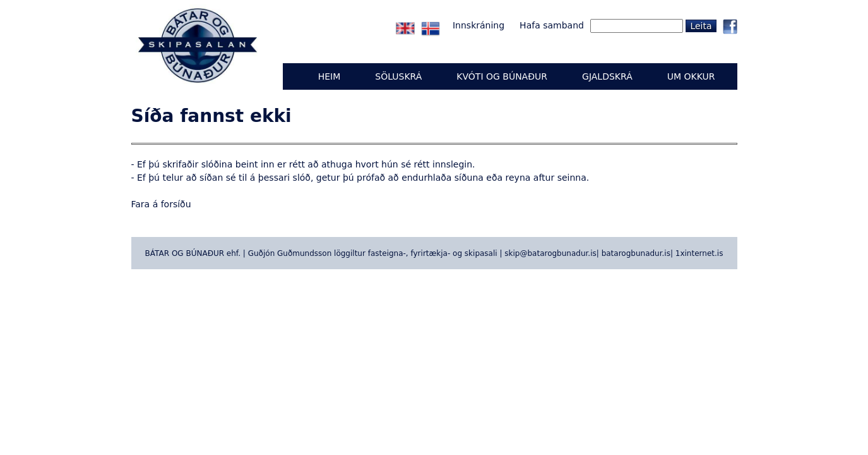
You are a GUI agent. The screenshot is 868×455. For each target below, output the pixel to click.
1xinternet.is (699, 253)
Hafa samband (552, 25)
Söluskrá (398, 76)
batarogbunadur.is (636, 253)
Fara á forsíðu (161, 204)
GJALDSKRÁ (607, 76)
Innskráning (479, 25)
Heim (330, 76)
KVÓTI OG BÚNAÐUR (502, 76)
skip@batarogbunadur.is (550, 253)
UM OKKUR (691, 76)
